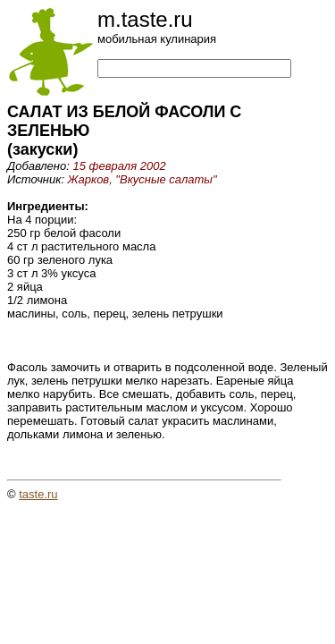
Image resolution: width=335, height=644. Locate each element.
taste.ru (38, 494)
